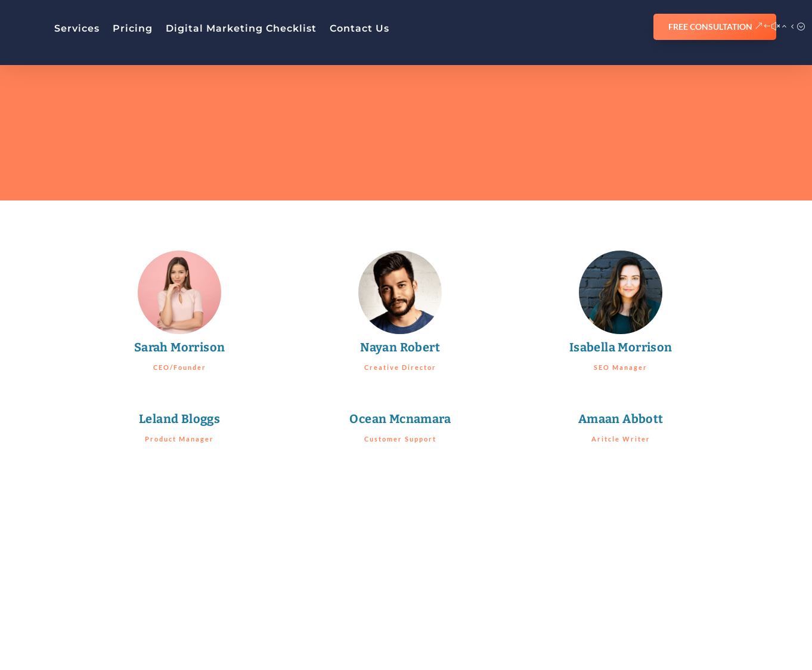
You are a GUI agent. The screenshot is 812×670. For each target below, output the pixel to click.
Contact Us (359, 28)
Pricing (133, 28)
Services (77, 28)
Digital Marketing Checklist (241, 28)
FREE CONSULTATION (710, 27)
